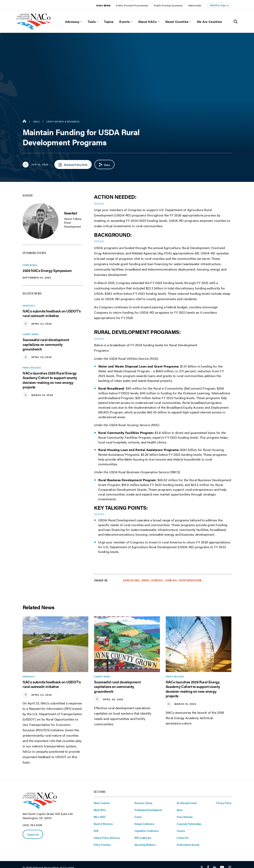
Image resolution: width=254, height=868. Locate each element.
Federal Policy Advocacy (107, 838)
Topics (109, 22)
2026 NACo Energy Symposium (47, 270)
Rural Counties (152, 580)
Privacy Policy (224, 803)
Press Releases (185, 817)
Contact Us (33, 834)
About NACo (147, 22)
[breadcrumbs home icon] (24, 121)
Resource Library (144, 803)
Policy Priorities (102, 845)
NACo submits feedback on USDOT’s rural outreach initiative (52, 313)
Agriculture (131, 580)
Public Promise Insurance (168, 5)
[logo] (33, 29)
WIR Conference (143, 838)
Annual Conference (144, 824)
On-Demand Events (187, 803)
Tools (92, 22)
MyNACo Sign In (219, 5)
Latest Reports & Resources (63, 121)
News (180, 810)
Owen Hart (71, 213)
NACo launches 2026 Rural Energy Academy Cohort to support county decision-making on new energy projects (50, 380)
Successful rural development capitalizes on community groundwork (46, 344)
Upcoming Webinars (145, 845)
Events (124, 22)
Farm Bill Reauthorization (183, 580)
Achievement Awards (188, 845)
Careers (181, 831)
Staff (96, 831)
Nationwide (195, 5)
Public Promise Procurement (132, 5)
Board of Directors (103, 824)
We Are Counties (209, 22)
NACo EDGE (103, 5)
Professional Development (148, 810)
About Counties (177, 22)
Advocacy (72, 22)
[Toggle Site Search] (236, 22)
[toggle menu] (81, 22)
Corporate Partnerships (189, 824)
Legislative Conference (147, 831)
